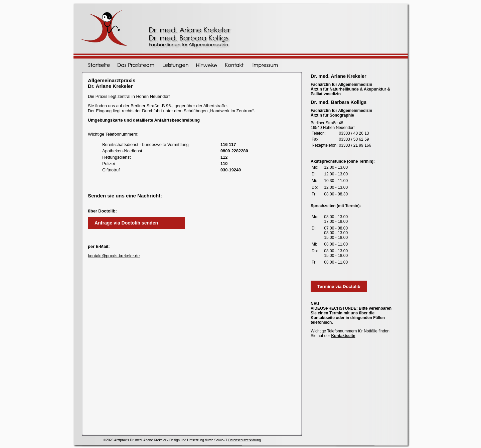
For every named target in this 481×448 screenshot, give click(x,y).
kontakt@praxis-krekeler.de (114, 256)
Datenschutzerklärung (244, 440)
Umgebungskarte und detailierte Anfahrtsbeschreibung (144, 120)
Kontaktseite (343, 336)
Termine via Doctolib (339, 286)
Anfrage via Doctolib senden (126, 223)
